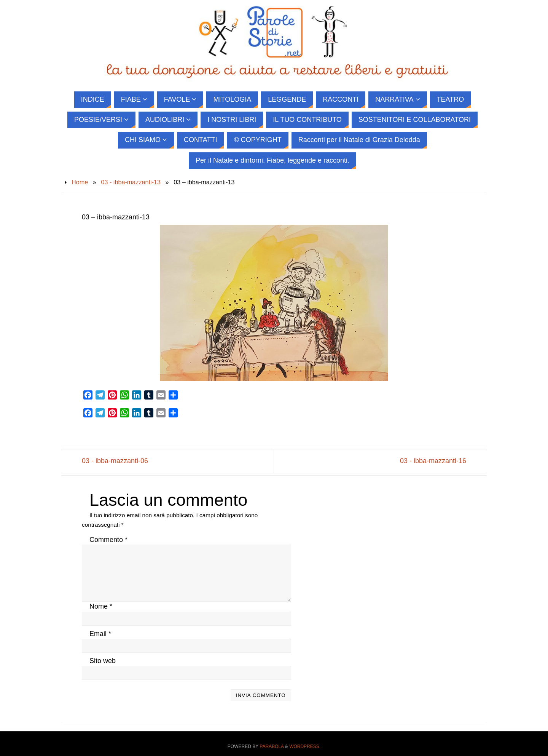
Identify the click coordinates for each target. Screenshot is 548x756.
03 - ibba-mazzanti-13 (131, 182)
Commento (108, 540)
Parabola (272, 746)
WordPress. (305, 746)
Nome (101, 606)
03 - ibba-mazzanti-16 (433, 461)
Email (100, 634)
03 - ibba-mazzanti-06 (115, 461)
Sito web (103, 661)
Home (80, 182)
